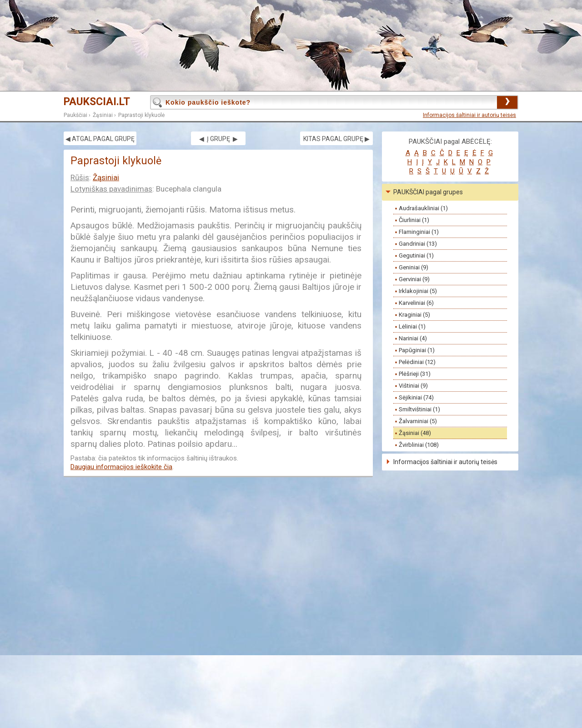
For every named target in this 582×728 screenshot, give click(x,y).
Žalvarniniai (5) (418, 421)
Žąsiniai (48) (415, 433)
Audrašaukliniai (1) (423, 208)
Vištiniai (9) (413, 386)
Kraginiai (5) (414, 315)
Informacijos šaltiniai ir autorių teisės (469, 115)
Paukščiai (75, 115)
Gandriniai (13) (418, 244)
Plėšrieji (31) (415, 374)
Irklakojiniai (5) (418, 291)
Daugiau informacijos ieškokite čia (121, 467)
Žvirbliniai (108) (419, 445)
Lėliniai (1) (412, 326)
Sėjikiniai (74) (416, 397)
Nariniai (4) (413, 338)
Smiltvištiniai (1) (419, 409)
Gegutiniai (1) (416, 255)
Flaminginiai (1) (419, 232)
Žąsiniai (103, 115)
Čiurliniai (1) (414, 220)
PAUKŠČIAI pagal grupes (428, 192)
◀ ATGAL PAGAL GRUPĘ (100, 139)
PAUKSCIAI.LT (97, 102)
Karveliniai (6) (416, 303)
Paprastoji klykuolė (141, 115)
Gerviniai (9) (414, 279)
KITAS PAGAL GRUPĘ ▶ (336, 139)
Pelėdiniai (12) (417, 362)
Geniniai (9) (414, 267)
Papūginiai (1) (417, 350)
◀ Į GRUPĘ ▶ (218, 139)
